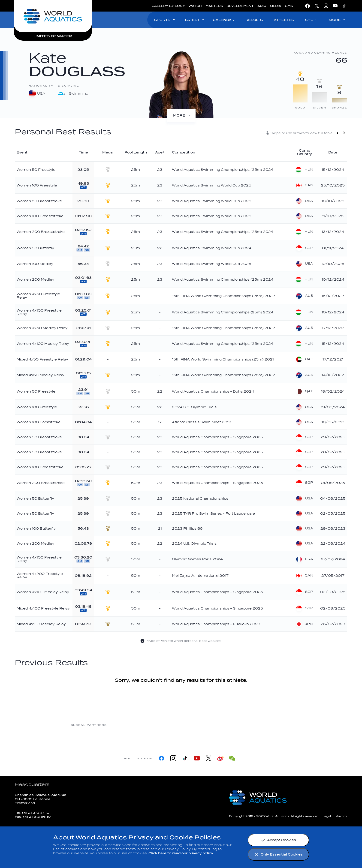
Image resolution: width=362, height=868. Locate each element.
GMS (289, 6)
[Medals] (181, 115)
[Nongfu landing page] (162, 725)
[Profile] (210, 115)
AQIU (262, 6)
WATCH (195, 6)
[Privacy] (341, 816)
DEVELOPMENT (240, 6)
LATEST (195, 20)
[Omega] (199, 725)
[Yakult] (273, 725)
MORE (337, 20)
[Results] (152, 115)
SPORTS (165, 20)
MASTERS (214, 6)
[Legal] (327, 816)
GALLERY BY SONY (168, 6)
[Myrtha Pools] (125, 725)
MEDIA (276, 6)
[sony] (236, 725)
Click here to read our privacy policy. (181, 853)
